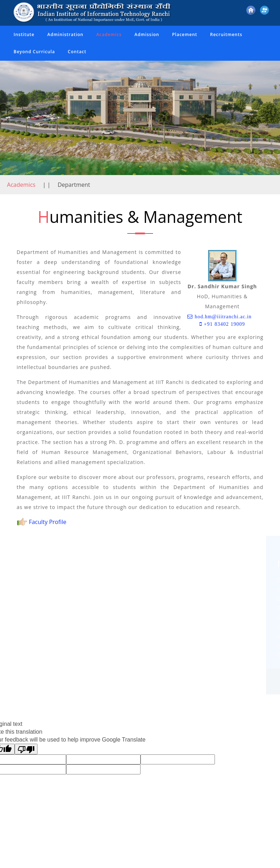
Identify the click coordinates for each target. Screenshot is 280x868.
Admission (147, 34)
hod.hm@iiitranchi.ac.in (222, 316)
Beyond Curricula (34, 52)
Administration (65, 34)
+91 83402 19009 (223, 324)
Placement (185, 34)
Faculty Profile (42, 522)
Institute (24, 34)
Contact (77, 52)
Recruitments (226, 34)
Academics (109, 34)
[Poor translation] (26, 749)
